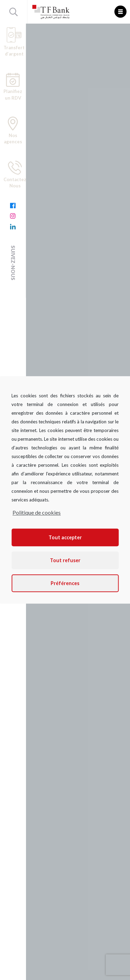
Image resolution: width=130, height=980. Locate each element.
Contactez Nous (15, 175)
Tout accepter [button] (65, 537)
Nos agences (13, 130)
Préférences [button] (65, 583)
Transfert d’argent (14, 42)
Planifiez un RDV (13, 87)
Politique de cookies (37, 512)
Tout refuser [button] (65, 560)
